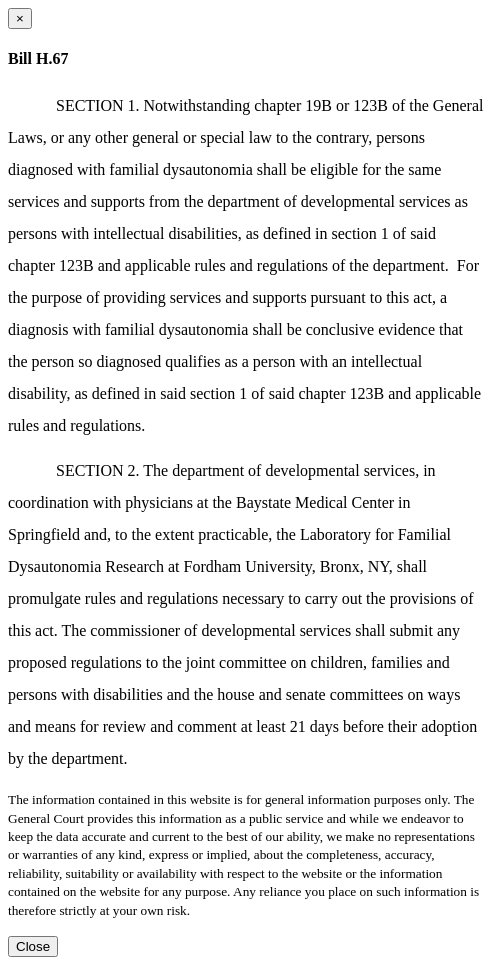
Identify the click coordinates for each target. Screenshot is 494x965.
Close (33, 946)
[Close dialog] (20, 18)
